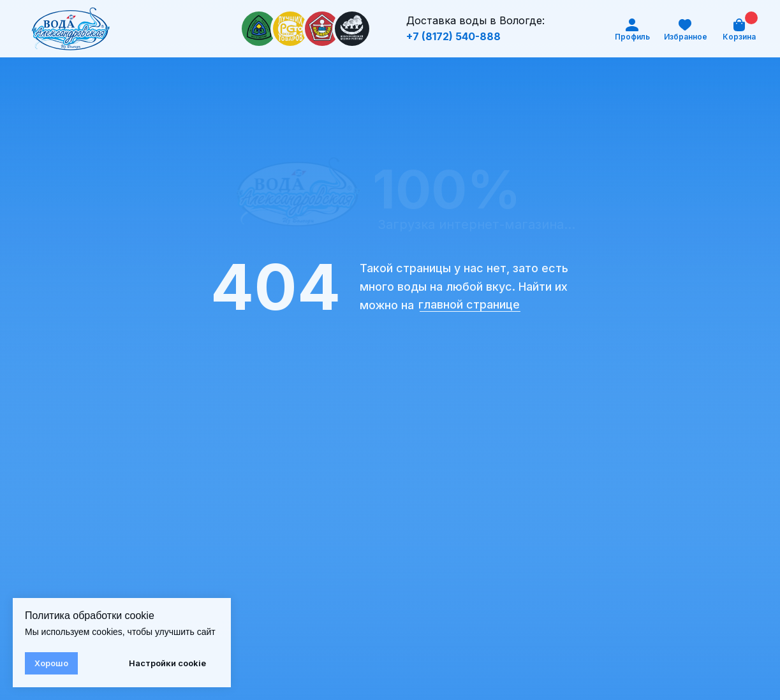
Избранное (686, 37)
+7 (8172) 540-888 (453, 36)
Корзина (739, 37)
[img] (71, 29)
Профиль (632, 37)
